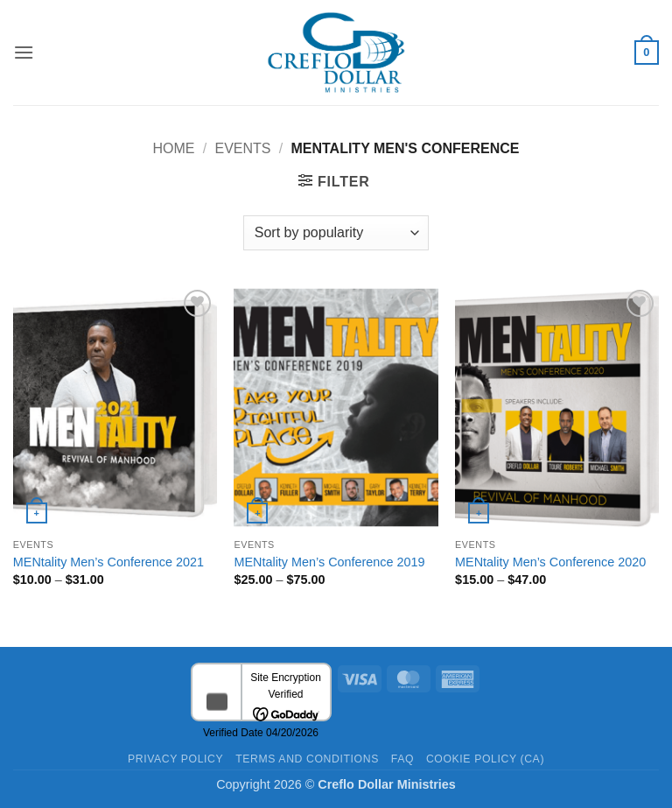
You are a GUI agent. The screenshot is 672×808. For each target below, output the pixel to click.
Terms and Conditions (307, 759)
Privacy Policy (175, 759)
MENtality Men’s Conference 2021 (108, 562)
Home (174, 148)
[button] (24, 52)
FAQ (402, 759)
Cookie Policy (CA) (485, 759)
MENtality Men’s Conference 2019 (329, 562)
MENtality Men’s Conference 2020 (550, 562)
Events (242, 148)
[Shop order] (336, 233)
